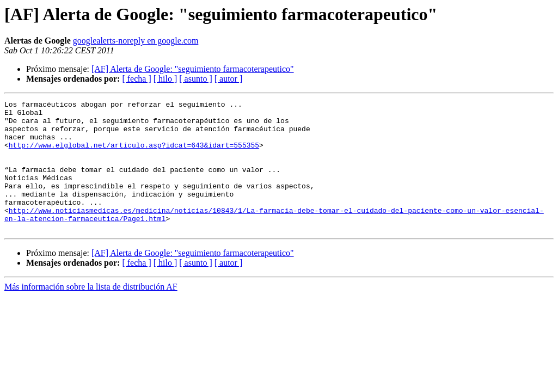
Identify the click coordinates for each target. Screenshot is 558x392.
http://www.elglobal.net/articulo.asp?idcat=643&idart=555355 (134, 155)
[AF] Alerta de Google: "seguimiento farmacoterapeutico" (193, 69)
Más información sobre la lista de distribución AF (91, 313)
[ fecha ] (136, 79)
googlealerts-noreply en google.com (136, 41)
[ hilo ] (165, 79)
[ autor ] (229, 79)
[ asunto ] (195, 79)
